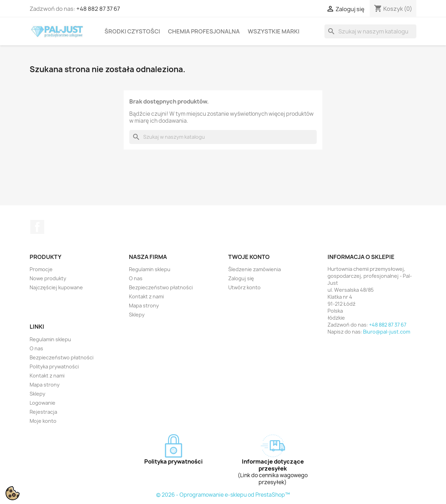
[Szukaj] (370, 31)
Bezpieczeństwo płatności (161, 287)
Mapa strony (144, 306)
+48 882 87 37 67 (98, 9)
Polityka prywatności (54, 366)
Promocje (41, 269)
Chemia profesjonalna (204, 31)
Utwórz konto (244, 287)
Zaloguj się (241, 278)
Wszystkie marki (274, 31)
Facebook (37, 227)
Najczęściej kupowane (56, 287)
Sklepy (137, 315)
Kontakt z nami (146, 296)
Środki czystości (132, 31)
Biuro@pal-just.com (387, 332)
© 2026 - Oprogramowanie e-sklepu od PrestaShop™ (223, 495)
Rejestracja (43, 412)
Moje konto (43, 421)
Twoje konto (249, 257)
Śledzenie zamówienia (255, 269)
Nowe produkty (48, 278)
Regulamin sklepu (150, 269)
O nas (136, 278)
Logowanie (43, 403)
